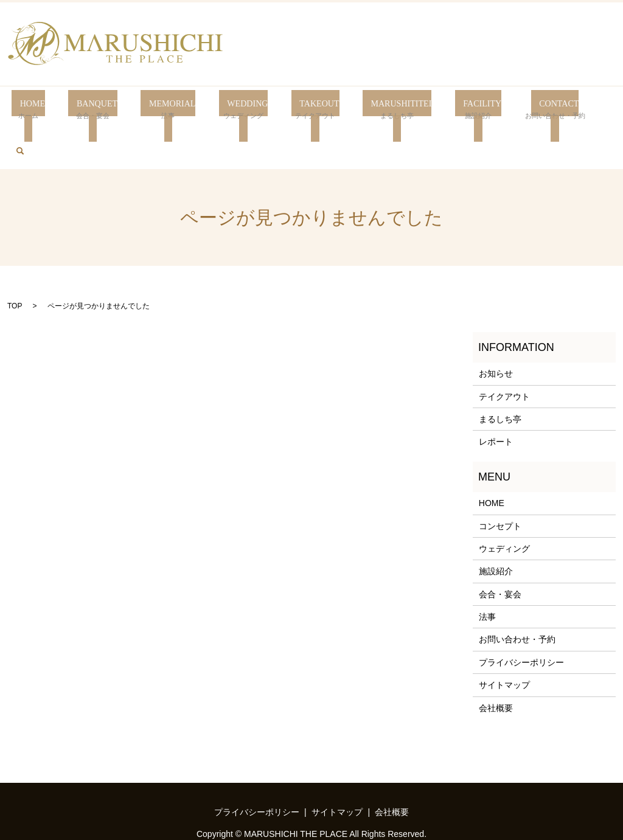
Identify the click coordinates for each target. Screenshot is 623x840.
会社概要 (496, 669)
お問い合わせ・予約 (517, 600)
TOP (15, 267)
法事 (487, 578)
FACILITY (464, 109)
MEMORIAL (162, 109)
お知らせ (496, 335)
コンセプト (500, 487)
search (601, 108)
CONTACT (539, 109)
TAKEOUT (304, 109)
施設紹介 (496, 532)
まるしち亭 (500, 380)
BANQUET (88, 109)
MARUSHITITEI (385, 109)
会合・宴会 (500, 555)
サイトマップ (504, 646)
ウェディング (504, 510)
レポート (496, 403)
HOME (28, 109)
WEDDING (235, 109)
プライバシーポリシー (521, 623)
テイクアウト (504, 358)
